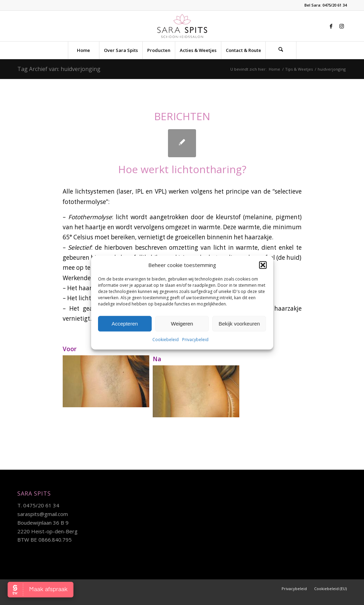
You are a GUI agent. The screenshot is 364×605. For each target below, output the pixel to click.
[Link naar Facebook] (331, 26)
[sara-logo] (182, 26)
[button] (263, 265)
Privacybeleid (195, 340)
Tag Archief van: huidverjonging (59, 69)
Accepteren (125, 324)
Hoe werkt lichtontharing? (182, 169)
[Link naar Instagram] (341, 26)
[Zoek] (281, 50)
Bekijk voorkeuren (239, 324)
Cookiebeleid (166, 340)
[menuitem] (83, 50)
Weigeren (182, 324)
